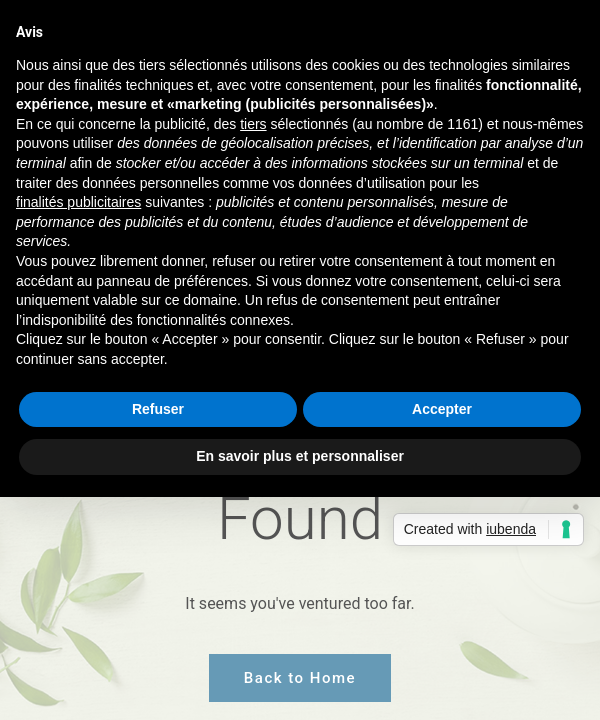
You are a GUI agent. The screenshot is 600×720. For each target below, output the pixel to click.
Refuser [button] (158, 409)
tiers (253, 124)
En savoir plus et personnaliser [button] (300, 456)
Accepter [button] (442, 409)
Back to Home (300, 678)
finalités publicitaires (78, 202)
